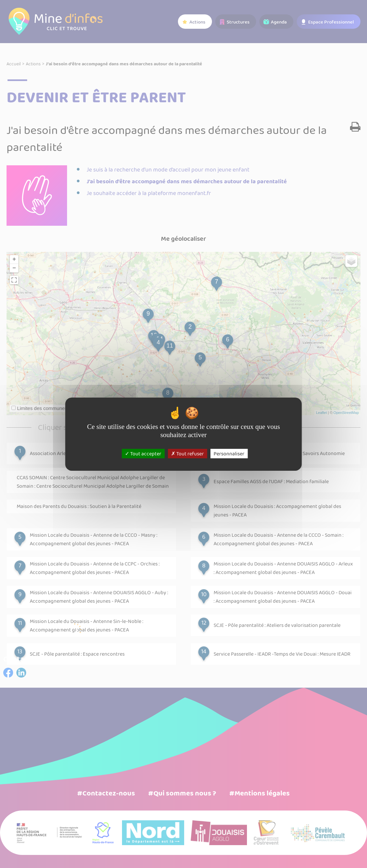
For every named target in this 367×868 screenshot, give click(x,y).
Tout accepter (143, 453)
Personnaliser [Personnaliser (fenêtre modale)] (229, 453)
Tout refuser (187, 453)
